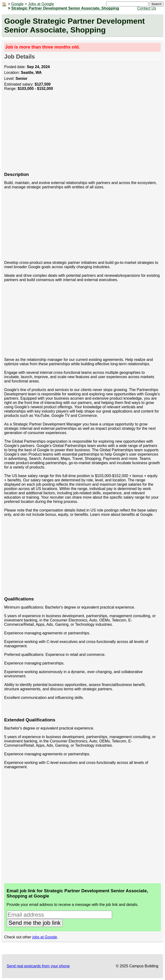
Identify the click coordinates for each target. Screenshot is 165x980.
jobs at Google (45, 937)
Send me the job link (35, 923)
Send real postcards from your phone (38, 966)
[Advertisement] (83, 134)
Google (17, 4)
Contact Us (147, 8)
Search (156, 4)
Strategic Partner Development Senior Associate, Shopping (65, 8)
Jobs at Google (41, 4)
